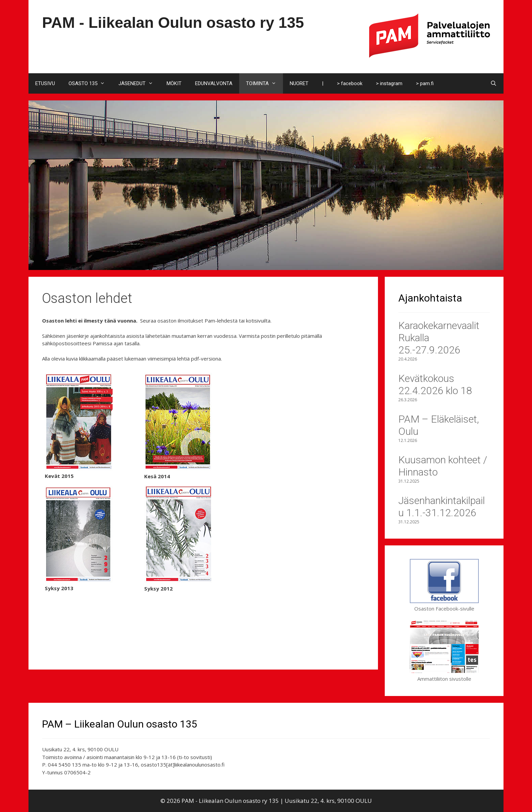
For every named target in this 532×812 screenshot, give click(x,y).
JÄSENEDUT (139, 83)
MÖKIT (174, 83)
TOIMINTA (264, 83)
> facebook (350, 83)
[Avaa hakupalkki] (493, 83)
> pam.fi (425, 83)
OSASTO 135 (90, 83)
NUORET (299, 83)
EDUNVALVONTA (214, 83)
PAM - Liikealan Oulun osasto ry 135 (173, 23)
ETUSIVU (45, 83)
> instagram (389, 83)
